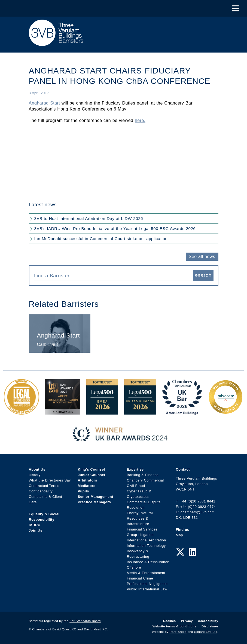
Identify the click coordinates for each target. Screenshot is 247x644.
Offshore (134, 567)
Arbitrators (88, 480)
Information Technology (146, 546)
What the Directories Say (50, 480)
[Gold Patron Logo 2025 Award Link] (225, 412)
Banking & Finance (143, 475)
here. (140, 120)
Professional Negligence (147, 584)
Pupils (83, 491)
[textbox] (111, 276)
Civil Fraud (136, 486)
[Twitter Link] (180, 552)
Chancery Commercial (145, 480)
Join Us (36, 530)
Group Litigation (140, 535)
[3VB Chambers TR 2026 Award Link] (182, 412)
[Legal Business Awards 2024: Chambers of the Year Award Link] (22, 412)
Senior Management (96, 497)
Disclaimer (210, 626)
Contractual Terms (44, 486)
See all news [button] (202, 257)
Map (179, 535)
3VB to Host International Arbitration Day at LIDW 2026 (89, 218)
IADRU (35, 525)
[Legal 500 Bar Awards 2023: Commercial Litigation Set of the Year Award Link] (63, 412)
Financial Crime (140, 578)
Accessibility (208, 621)
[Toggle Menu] (235, 8)
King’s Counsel (92, 469)
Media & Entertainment (146, 573)
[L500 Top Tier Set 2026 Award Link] (140, 412)
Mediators (87, 486)
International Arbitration (147, 540)
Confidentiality (41, 491)
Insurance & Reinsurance (148, 562)
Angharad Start (45, 103)
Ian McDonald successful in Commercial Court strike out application (101, 239)
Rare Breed (178, 632)
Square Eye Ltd (206, 632)
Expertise (135, 469)
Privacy (187, 621)
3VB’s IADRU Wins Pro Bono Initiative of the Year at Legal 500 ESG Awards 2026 (115, 229)
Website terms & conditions (174, 626)
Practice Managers (94, 502)
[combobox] (113, 275)
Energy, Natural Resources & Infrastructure (140, 518)
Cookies (170, 621)
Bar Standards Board (85, 621)
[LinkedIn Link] (193, 552)
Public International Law (147, 589)
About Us (37, 469)
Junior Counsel (92, 475)
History (35, 475)
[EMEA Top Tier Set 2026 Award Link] (102, 412)
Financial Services (142, 529)
